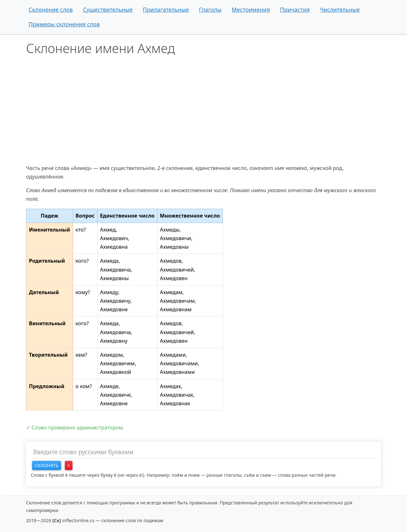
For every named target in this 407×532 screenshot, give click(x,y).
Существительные (108, 10)
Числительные (340, 10)
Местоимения (251, 10)
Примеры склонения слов (64, 24)
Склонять (47, 465)
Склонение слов (51, 10)
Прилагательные (166, 10)
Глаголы (210, 10)
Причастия (295, 10)
